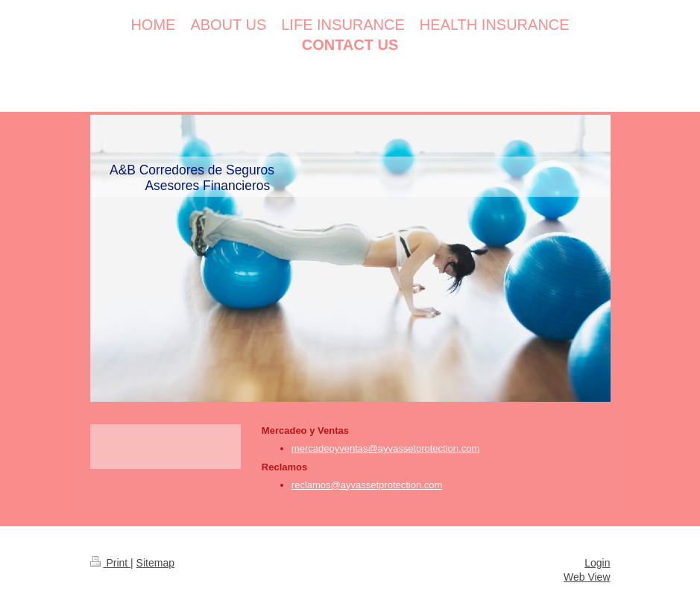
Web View (587, 577)
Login (597, 563)
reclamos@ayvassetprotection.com (367, 485)
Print (111, 563)
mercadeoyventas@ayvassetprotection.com (385, 448)
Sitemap (155, 563)
